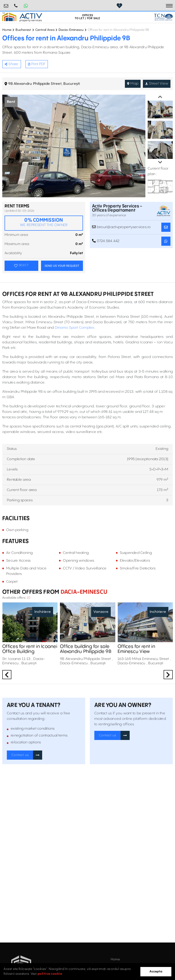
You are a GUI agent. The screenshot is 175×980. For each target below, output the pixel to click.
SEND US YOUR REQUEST (62, 266)
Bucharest (23, 30)
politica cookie (50, 974)
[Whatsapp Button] (26, 6)
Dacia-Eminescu (71, 30)
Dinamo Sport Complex (75, 328)
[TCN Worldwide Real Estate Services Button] (163, 17)
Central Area (45, 30)
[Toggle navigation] (169, 6)
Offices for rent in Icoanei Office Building (30, 649)
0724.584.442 (16, 4)
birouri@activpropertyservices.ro (6, 4)
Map (133, 84)
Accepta (156, 972)
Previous (160, 97)
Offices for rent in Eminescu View (136, 649)
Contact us (20, 755)
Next (160, 162)
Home (7, 30)
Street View (157, 84)
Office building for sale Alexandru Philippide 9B (86, 649)
